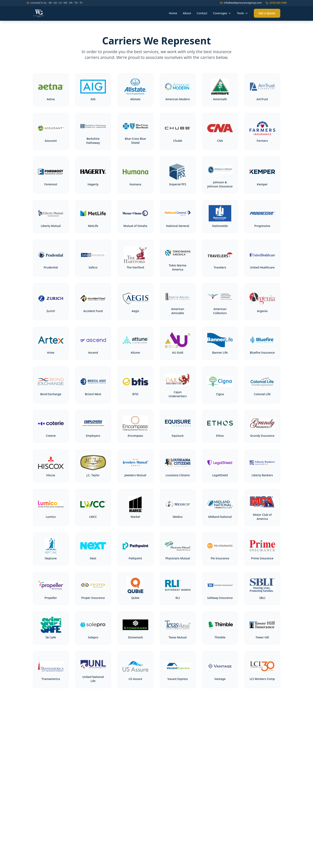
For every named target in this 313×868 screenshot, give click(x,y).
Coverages (222, 13)
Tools (243, 13)
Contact (202, 13)
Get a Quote (267, 13)
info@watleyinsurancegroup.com (241, 3)
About (187, 13)
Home (173, 13)
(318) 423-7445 (276, 3)
